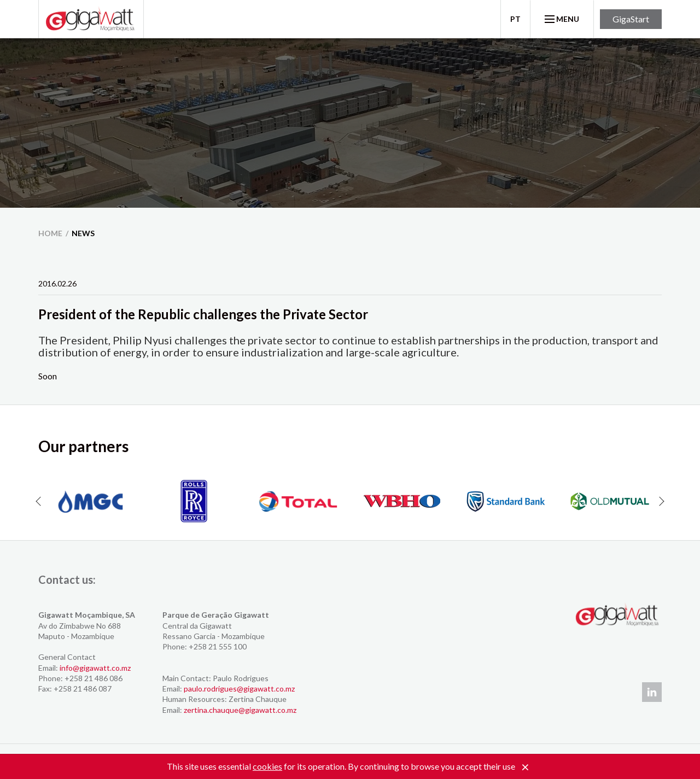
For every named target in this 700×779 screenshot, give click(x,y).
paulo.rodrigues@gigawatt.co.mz (239, 689)
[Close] (525, 768)
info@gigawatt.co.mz (95, 668)
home (50, 233)
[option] (90, 501)
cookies (267, 766)
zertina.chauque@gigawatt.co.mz (240, 710)
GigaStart (631, 19)
